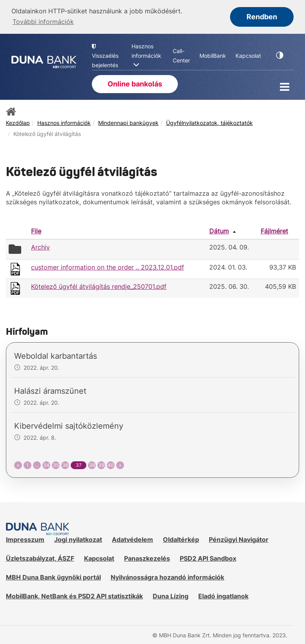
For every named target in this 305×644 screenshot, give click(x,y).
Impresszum (25, 539)
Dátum (219, 230)
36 (65, 465)
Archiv (40, 246)
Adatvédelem (132, 539)
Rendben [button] (262, 17)
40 (111, 465)
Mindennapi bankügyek (128, 122)
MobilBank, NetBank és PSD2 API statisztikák (74, 595)
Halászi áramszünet (50, 391)
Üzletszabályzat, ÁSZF (40, 558)
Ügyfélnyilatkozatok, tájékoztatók (209, 122)
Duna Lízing (171, 595)
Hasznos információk (64, 122)
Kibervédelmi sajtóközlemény (69, 426)
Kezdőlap (18, 122)
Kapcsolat (99, 558)
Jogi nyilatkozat (78, 539)
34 (46, 465)
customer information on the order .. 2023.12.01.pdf (108, 266)
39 (101, 465)
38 (92, 465)
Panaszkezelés (147, 558)
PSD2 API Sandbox (208, 558)
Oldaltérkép (181, 539)
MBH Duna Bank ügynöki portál (53, 577)
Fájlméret (274, 230)
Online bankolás (135, 83)
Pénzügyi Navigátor (239, 539)
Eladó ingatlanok (223, 595)
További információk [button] (43, 22)
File (36, 230)
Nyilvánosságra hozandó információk (167, 577)
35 (56, 465)
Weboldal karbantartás (56, 356)
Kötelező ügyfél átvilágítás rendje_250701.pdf (99, 286)
